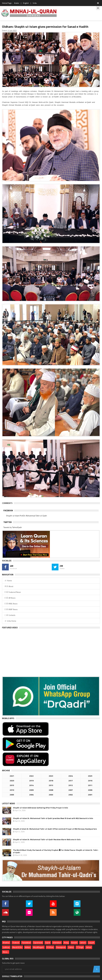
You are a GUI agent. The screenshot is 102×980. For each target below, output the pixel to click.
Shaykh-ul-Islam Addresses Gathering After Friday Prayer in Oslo (40, 808)
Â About (9, 586)
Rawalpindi (61, 947)
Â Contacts (10, 615)
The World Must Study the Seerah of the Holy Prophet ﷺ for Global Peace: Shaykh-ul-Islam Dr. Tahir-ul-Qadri (56, 851)
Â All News (10, 598)
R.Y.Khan (50, 947)
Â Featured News (13, 592)
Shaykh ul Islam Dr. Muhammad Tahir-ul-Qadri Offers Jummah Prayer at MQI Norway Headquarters (55, 829)
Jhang (66, 943)
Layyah (91, 943)
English (26, 3)
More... (6, 952)
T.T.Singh (80, 947)
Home (8, 581)
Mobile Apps (8, 718)
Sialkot (71, 947)
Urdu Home (10, 621)
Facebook (8, 510)
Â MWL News (11, 604)
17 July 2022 (12, 31)
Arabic (17, 3)
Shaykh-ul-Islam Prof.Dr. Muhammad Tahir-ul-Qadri (26, 516)
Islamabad (57, 943)
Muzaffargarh (38, 947)
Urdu (35, 3)
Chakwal (16, 943)
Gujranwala (38, 943)
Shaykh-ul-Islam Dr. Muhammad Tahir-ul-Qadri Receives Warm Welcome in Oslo (47, 839)
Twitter (7, 522)
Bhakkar (6, 943)
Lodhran (6, 947)
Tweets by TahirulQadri (13, 527)
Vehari (89, 947)
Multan (28, 947)
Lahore (83, 943)
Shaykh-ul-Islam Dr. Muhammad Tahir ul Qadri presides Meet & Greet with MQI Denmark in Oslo (53, 818)
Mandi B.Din (17, 947)
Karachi (74, 943)
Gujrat (48, 943)
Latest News (9, 803)
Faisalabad (26, 943)
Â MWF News (11, 609)
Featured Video (10, 628)
